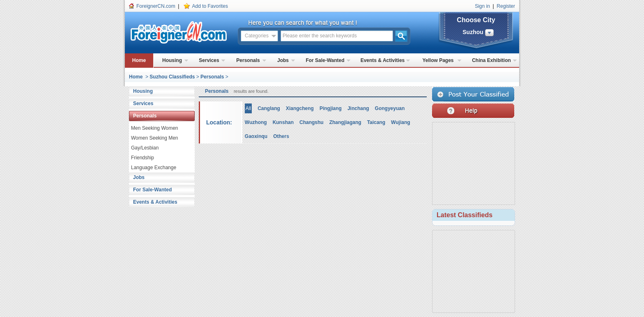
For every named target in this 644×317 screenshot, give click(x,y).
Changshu (312, 122)
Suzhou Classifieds (172, 77)
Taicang (376, 122)
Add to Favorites (210, 6)
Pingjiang (331, 108)
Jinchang (358, 108)
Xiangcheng (300, 108)
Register (506, 6)
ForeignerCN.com (156, 6)
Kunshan (283, 122)
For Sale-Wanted (325, 60)
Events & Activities (383, 60)
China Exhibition (491, 60)
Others (281, 136)
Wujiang (400, 122)
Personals (248, 60)
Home (139, 60)
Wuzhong (256, 122)
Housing (172, 60)
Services (209, 60)
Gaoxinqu (256, 136)
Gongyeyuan (390, 108)
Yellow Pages (438, 60)
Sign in (482, 6)
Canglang (269, 108)
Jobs (283, 60)
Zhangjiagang (345, 122)
